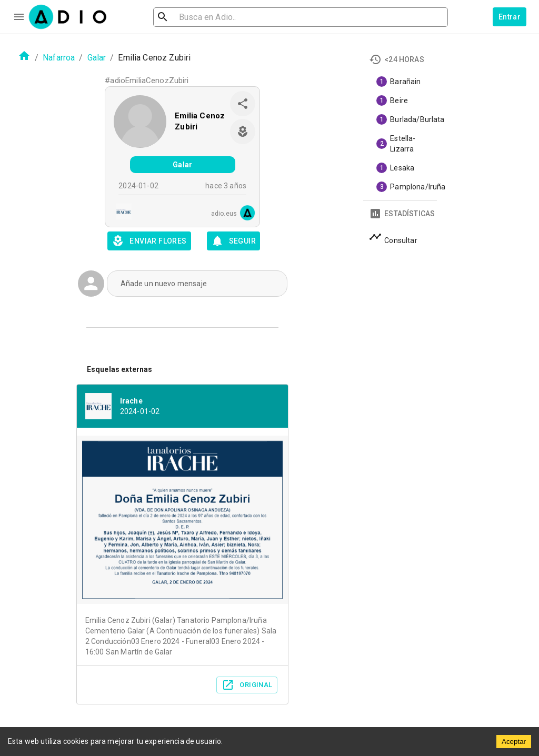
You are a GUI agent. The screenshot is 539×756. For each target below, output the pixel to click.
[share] (243, 104)
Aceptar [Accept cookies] (514, 742)
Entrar (510, 17)
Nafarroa (59, 58)
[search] (197, 17)
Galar (97, 58)
